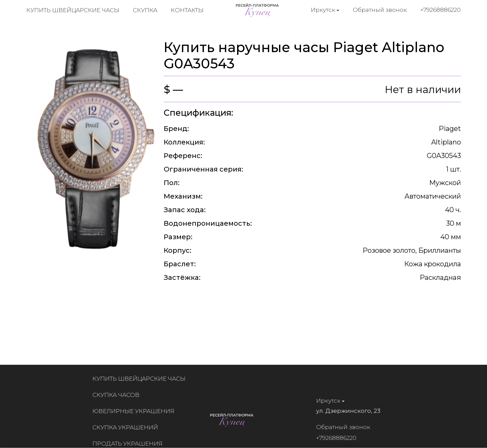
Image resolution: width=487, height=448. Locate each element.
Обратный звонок (380, 10)
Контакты (187, 10)
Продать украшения (129, 444)
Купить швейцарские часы (73, 10)
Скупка (145, 10)
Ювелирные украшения (135, 411)
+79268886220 (441, 10)
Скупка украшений (127, 427)
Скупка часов (118, 395)
